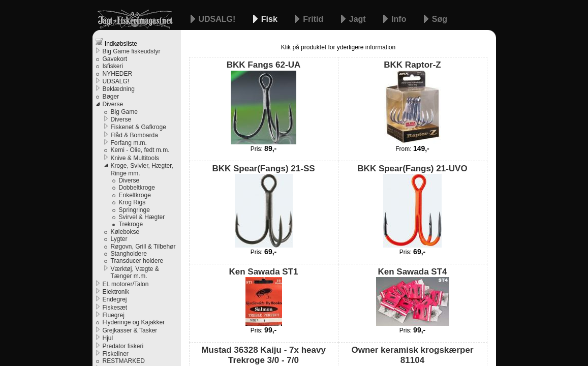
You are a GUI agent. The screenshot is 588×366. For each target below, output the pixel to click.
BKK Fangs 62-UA (264, 102)
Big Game (124, 112)
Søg (440, 19)
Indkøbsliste (116, 42)
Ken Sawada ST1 (263, 296)
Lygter (119, 239)
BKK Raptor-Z (412, 102)
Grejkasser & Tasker (130, 330)
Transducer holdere (137, 261)
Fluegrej (114, 315)
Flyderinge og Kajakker (134, 322)
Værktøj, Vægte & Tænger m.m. (135, 272)
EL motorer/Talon (126, 284)
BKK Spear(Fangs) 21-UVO (412, 206)
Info (400, 19)
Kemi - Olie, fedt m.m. (140, 150)
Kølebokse (125, 232)
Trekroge (131, 224)
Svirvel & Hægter (142, 217)
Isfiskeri (113, 66)
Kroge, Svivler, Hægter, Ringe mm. (142, 169)
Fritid (314, 19)
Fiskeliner (116, 354)
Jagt (359, 19)
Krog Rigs (132, 202)
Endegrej (115, 299)
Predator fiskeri (123, 346)
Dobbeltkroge (137, 188)
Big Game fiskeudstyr (132, 51)
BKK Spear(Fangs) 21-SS (263, 206)
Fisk (270, 19)
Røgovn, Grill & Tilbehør (143, 247)
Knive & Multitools (135, 158)
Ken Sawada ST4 (413, 296)
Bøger (111, 97)
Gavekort (115, 59)
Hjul (108, 338)
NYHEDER (118, 74)
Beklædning (119, 89)
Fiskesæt (115, 308)
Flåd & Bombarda (134, 135)
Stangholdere (129, 254)
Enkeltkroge (135, 195)
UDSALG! (218, 19)
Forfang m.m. (129, 143)
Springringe (134, 210)
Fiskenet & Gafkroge (138, 127)
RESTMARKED (124, 361)
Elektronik (116, 292)
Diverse (113, 104)
